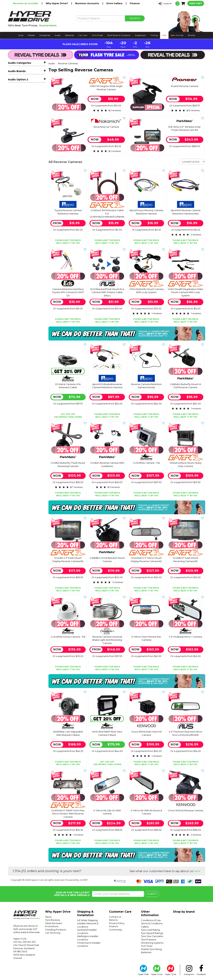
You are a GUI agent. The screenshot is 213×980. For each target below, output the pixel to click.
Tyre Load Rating (150, 930)
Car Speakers (28, 86)
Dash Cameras (28, 168)
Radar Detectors (21, 173)
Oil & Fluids (97, 35)
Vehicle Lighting (20, 157)
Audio (58, 35)
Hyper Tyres (171, 970)
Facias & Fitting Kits (28, 135)
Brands (191, 35)
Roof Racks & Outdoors (119, 35)
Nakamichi (14, 233)
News (48, 917)
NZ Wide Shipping (87, 920)
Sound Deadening (22, 178)
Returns (113, 920)
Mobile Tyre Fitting (151, 949)
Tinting (154, 35)
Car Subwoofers (28, 96)
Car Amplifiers (28, 91)
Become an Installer (26, 3)
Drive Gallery (115, 3)
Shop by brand (184, 912)
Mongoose (15, 228)
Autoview (14, 197)
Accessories (45, 35)
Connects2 (14, 207)
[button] (165, 4)
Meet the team (54, 923)
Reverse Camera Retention (28, 122)
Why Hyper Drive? (57, 3)
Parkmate (14, 238)
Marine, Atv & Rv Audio (28, 101)
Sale (164, 35)
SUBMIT (152, 894)
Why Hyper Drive (58, 912)
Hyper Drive (157, 970)
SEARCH (135, 18)
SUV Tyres (147, 946)
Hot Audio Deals (20, 75)
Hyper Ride (143, 970)
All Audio (13, 70)
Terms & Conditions (152, 923)
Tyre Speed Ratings (152, 933)
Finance (135, 3)
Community (116, 930)
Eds (10, 212)
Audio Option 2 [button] (18, 250)
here (197, 871)
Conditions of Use (151, 920)
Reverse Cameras (28, 107)
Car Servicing (53, 933)
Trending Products (56, 930)
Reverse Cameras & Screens (29, 117)
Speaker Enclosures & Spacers (28, 142)
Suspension (140, 35)
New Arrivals (177, 35)
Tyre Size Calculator (152, 936)
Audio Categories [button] (20, 63)
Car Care (83, 35)
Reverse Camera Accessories (22, 128)
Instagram (189, 970)
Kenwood (14, 223)
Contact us (115, 917)
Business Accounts (88, 3)
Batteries (69, 35)
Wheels (31, 35)
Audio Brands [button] (17, 184)
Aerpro (12, 192)
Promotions (52, 926)
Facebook (201, 970)
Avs (10, 202)
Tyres (21, 35)
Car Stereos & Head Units (28, 80)
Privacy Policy (117, 923)
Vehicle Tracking (20, 162)
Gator (11, 218)
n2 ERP (84, 880)
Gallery (145, 927)
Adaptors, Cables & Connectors (28, 150)
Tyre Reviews (53, 920)
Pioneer (13, 244)
